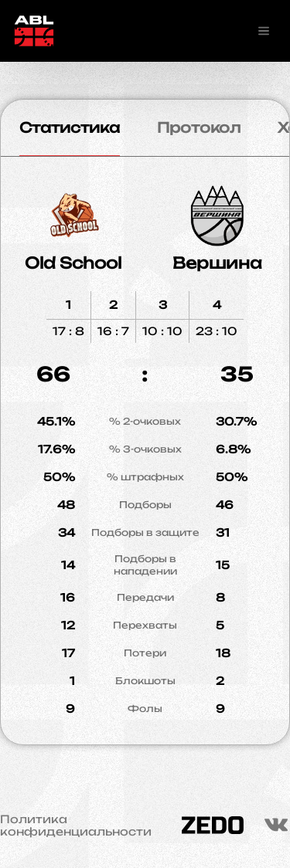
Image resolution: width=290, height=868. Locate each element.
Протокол (199, 127)
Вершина (217, 263)
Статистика (70, 127)
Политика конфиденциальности (76, 826)
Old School (73, 263)
